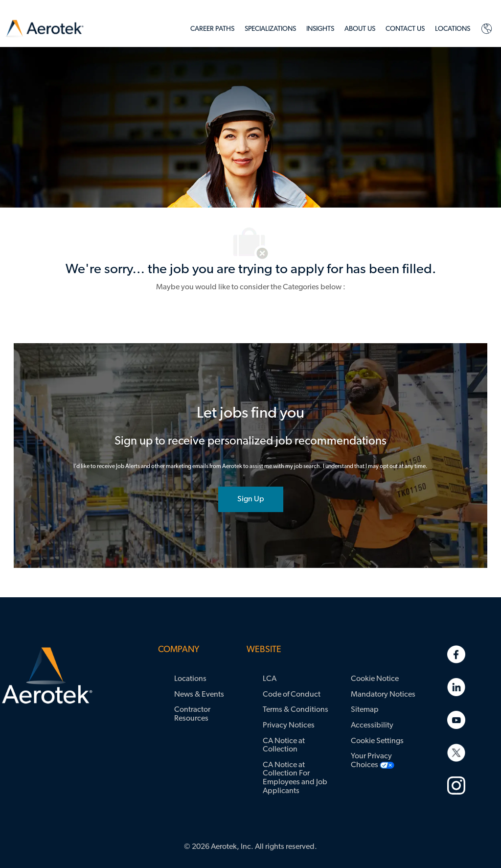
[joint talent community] (251, 499)
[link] (45, 29)
